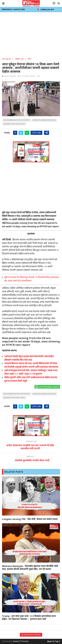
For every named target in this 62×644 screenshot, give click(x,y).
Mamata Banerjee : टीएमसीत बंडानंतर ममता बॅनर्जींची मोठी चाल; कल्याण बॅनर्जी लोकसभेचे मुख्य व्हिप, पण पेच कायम (30, 567)
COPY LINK (36, 133)
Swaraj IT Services (21, 641)
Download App (47, 10)
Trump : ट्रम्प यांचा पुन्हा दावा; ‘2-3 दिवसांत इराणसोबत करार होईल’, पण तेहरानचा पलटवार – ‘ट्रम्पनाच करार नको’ (29, 617)
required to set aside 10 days (14, 124)
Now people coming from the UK (44, 120)
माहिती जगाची (19, 59)
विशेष (29, 59)
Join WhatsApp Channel (47, 387)
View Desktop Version (31, 635)
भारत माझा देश (6, 59)
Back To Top (54, 641)
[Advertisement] (31, 34)
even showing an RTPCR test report (17, 120)
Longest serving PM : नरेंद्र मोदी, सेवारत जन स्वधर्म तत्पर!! (30, 519)
